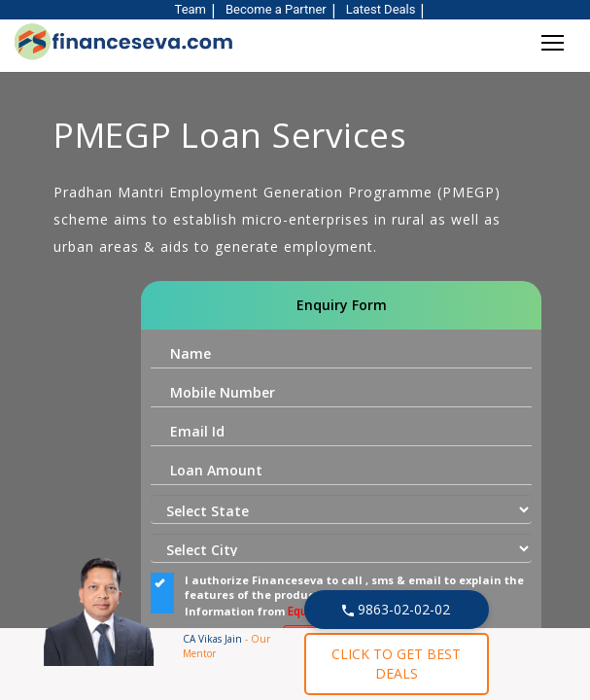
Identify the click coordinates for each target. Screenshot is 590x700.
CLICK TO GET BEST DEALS (396, 664)
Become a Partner (276, 9)
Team (191, 9)
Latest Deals (381, 9)
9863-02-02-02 (396, 609)
